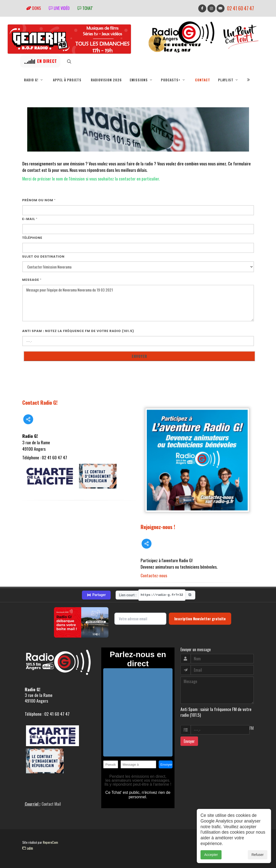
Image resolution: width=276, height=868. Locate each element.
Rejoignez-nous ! (158, 527)
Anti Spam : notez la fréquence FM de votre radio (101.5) (78, 331)
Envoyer (189, 741)
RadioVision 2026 (106, 80)
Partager (96, 595)
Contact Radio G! (40, 402)
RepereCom (50, 842)
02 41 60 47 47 (240, 8)
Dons (34, 8)
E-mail (30, 219)
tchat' (85, 8)
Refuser (258, 862)
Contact (203, 80)
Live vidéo (59, 8)
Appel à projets (67, 80)
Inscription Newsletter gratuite (200, 619)
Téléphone (32, 238)
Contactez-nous (154, 575)
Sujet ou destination (43, 256)
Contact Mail (51, 804)
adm (28, 848)
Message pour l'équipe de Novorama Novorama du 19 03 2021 (138, 303)
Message (32, 280)
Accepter (211, 862)
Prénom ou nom (39, 200)
